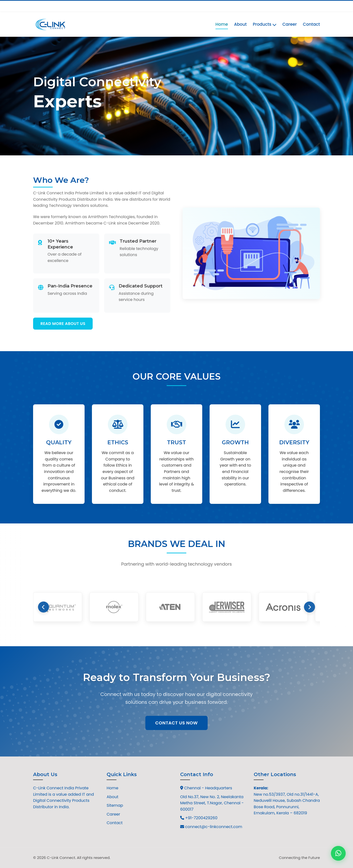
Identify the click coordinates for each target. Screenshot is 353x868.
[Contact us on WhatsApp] (338, 853)
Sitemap (115, 805)
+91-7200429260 (51, 6)
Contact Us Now (176, 723)
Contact (311, 24)
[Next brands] (309, 607)
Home (222, 24)
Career (290, 24)
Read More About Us (63, 324)
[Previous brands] (44, 607)
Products (265, 24)
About (240, 24)
